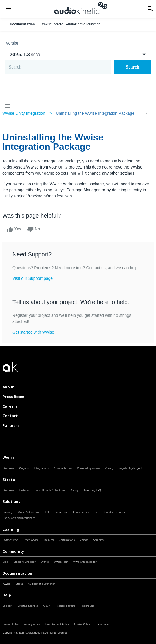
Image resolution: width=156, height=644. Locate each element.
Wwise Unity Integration (24, 113)
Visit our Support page (33, 278)
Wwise (9, 458)
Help (7, 595)
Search (133, 67)
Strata (9, 480)
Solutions (11, 502)
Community (13, 551)
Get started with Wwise (33, 332)
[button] (8, 9)
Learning (11, 529)
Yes (14, 230)
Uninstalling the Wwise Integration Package (95, 113)
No (34, 230)
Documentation (22, 24)
